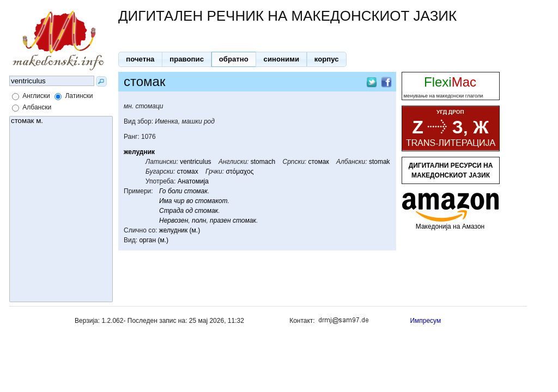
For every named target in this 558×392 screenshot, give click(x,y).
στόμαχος (239, 171)
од (189, 211)
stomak (380, 162)
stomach (263, 162)
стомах (188, 171)
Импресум (425, 321)
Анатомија (193, 181)
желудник (139, 152)
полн (199, 220)
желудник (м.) (180, 230)
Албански (37, 107)
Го (163, 191)
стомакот (211, 201)
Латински (79, 96)
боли (175, 191)
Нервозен (174, 220)
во (190, 201)
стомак (319, 162)
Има (165, 201)
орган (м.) (154, 240)
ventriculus (195, 162)
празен (220, 220)
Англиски (36, 96)
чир (179, 201)
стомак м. (61, 121)
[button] (140, 59)
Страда (171, 211)
